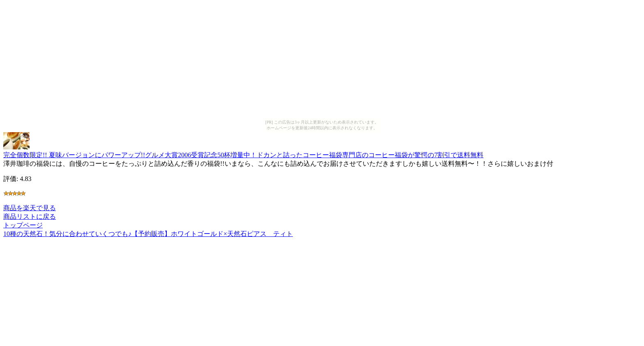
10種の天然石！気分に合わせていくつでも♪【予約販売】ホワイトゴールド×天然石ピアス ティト (148, 234)
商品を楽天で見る (30, 208)
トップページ (23, 225)
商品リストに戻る (30, 217)
